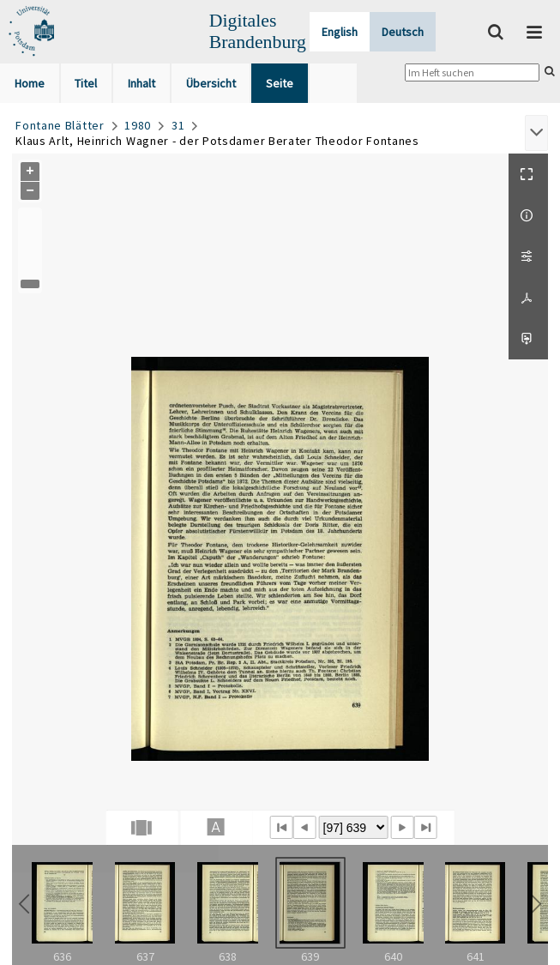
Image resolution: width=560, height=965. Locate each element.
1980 (138, 125)
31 (178, 125)
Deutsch (403, 32)
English (340, 32)
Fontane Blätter (60, 125)
